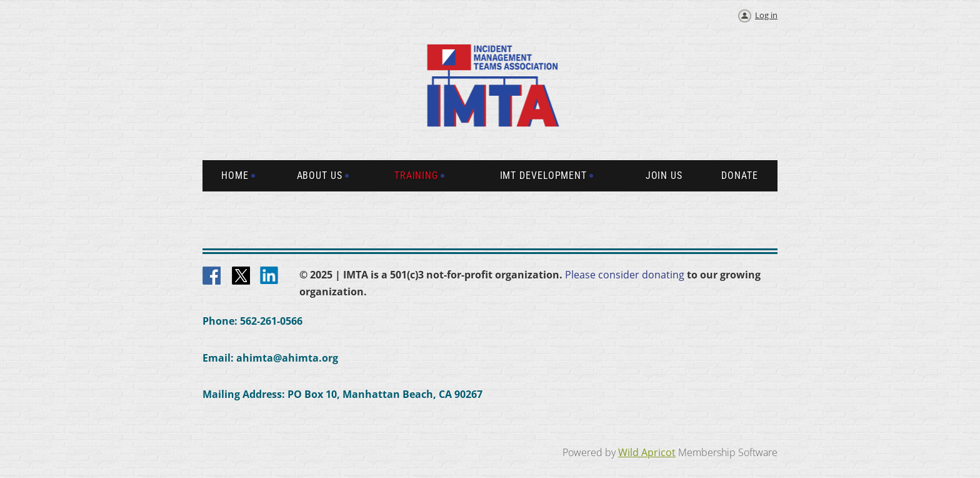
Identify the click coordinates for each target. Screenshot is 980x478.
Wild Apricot (647, 452)
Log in (766, 15)
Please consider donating (625, 275)
